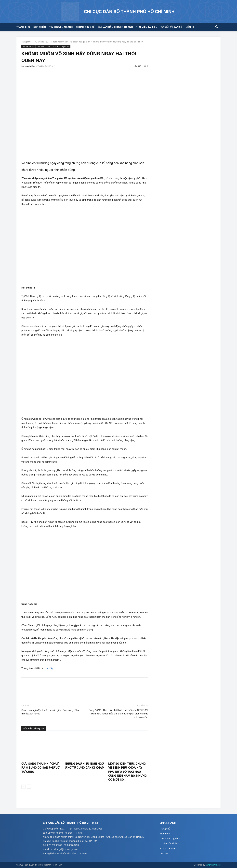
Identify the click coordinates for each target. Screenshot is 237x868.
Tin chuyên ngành (61, 27)
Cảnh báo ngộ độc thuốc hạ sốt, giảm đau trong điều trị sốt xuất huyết (50, 712)
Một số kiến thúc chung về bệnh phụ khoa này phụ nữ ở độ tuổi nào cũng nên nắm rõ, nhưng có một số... (127, 772)
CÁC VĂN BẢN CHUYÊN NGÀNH (115, 27)
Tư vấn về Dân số (171, 27)
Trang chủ (23, 27)
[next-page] (29, 787)
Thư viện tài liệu (147, 27)
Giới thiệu (39, 27)
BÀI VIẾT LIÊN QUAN (34, 729)
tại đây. (50, 668)
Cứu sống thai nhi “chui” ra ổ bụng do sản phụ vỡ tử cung (40, 768)
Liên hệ (190, 27)
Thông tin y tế (85, 27)
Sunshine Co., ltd (213, 865)
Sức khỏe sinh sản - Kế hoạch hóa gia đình (71, 42)
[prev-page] (23, 787)
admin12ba (30, 66)
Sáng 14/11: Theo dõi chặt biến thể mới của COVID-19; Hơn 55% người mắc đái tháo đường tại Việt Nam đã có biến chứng (119, 714)
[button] (217, 27)
